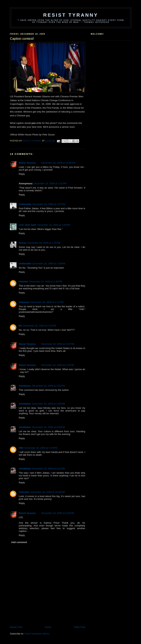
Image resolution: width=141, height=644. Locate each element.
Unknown (24, 302)
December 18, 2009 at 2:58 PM (48, 404)
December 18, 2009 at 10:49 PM (48, 492)
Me (20, 326)
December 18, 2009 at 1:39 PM (49, 264)
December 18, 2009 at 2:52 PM (48, 386)
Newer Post (16, 627)
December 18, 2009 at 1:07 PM (49, 204)
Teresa (22, 243)
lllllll (21, 448)
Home (48, 627)
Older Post (80, 627)
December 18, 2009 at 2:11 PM (47, 302)
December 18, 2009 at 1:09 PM (54, 225)
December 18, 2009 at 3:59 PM (48, 427)
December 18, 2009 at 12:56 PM (58, 163)
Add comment (19, 542)
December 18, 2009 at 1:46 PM (46, 282)
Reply (22, 174)
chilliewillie (25, 204)
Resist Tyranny (71, 15)
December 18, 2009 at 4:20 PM (41, 448)
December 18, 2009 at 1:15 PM (44, 243)
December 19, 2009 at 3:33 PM (58, 513)
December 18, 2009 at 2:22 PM (40, 326)
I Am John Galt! (28, 225)
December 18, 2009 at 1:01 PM (50, 183)
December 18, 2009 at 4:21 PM (48, 469)
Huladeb (23, 282)
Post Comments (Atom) (37, 634)
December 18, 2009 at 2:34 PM (58, 365)
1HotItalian (25, 386)
